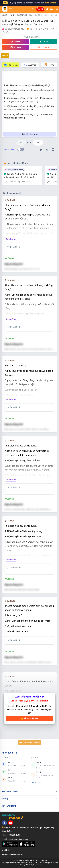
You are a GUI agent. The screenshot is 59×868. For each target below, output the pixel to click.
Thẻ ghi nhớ (11, 65)
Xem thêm (37, 782)
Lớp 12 (4, 15)
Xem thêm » (11, 239)
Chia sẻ (15, 42)
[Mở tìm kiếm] (33, 9)
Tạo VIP (40, 9)
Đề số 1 (5, 56)
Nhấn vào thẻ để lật (29, 134)
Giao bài (15, 47)
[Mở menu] (11, 9)
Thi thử (49, 65)
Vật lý (12, 15)
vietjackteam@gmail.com (18, 839)
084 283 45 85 (14, 835)
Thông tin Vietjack (12, 855)
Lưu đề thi (44, 47)
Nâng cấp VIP (29, 719)
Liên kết (7, 850)
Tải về (44, 42)
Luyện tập (30, 65)
